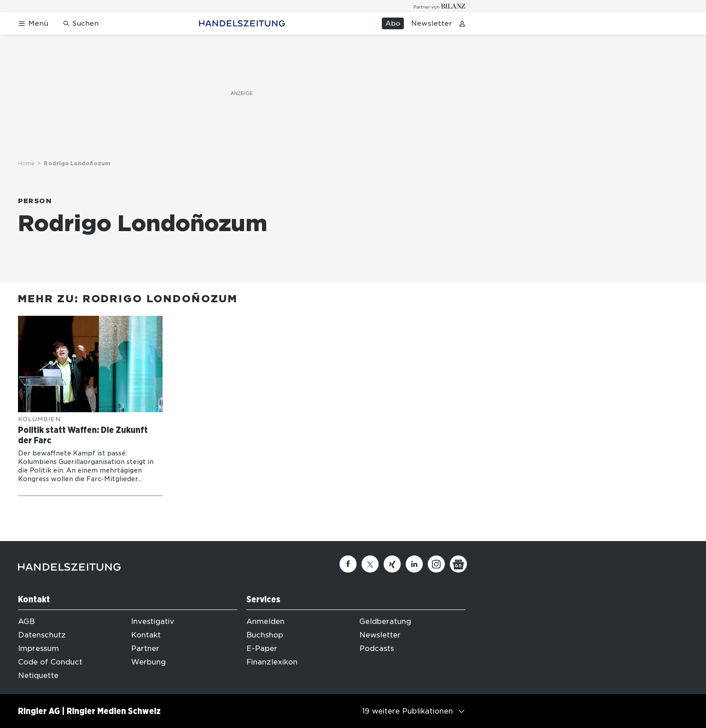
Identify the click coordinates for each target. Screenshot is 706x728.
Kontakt (146, 635)
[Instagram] (436, 564)
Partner (145, 648)
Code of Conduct (50, 662)
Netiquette (38, 676)
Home (26, 163)
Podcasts (377, 648)
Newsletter (432, 23)
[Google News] (458, 564)
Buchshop (265, 635)
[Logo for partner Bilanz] (440, 6)
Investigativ (153, 621)
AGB (26, 621)
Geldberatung (385, 621)
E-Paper (262, 648)
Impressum (38, 648)
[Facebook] (348, 564)
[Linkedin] (414, 564)
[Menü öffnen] (33, 24)
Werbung (148, 662)
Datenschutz (42, 635)
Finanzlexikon (272, 662)
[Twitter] (370, 564)
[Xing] (392, 564)
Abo (393, 23)
